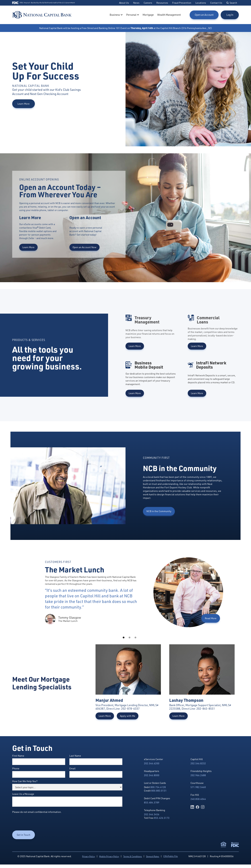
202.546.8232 (198, 763)
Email (72, 768)
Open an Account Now (84, 247)
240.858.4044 (198, 799)
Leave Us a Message (23, 794)
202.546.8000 (152, 775)
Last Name (75, 756)
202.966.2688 (198, 775)
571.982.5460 (198, 787)
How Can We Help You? (25, 781)
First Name (18, 756)
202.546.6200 (152, 763)
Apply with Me (128, 716)
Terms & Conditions (133, 856)
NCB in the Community (159, 527)
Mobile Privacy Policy (109, 856)
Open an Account (204, 15)
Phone (16, 768)
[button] (116, 15)
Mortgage (148, 15)
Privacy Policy (89, 856)
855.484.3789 (152, 802)
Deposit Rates (153, 856)
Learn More (24, 104)
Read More (211, 618)
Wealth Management (169, 15)
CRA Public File (171, 856)
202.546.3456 (152, 814)
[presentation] (39, 822)
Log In (230, 15)
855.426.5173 (162, 818)
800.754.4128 (158, 787)
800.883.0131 (159, 791)
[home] (42, 15)
